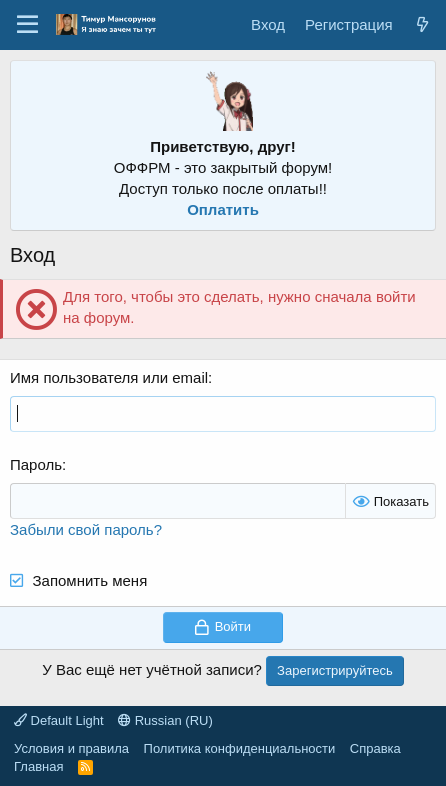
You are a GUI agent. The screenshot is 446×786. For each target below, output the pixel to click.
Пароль (36, 464)
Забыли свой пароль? (86, 529)
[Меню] (27, 25)
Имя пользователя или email (109, 377)
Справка (375, 748)
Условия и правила (71, 748)
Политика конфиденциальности (240, 748)
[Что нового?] (422, 24)
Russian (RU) (165, 720)
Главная (38, 766)
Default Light (59, 720)
